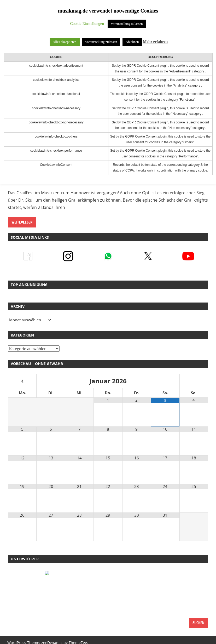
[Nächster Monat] (194, 381)
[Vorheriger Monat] (22, 381)
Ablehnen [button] (132, 42)
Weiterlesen (22, 222)
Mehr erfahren (155, 42)
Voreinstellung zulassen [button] (127, 24)
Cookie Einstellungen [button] (87, 24)
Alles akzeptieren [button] (65, 42)
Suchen (199, 623)
